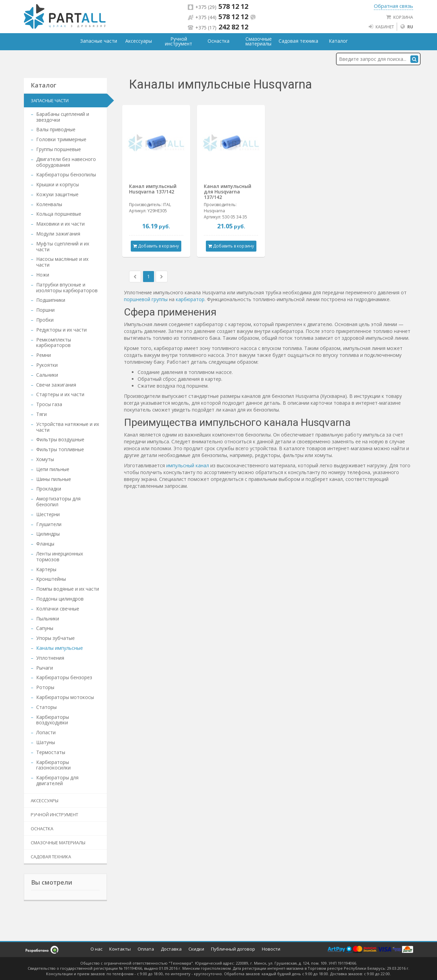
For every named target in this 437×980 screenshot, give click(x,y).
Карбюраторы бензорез (64, 677)
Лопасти (46, 732)
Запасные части (50, 100)
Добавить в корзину (156, 246)
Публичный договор (233, 949)
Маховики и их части (60, 224)
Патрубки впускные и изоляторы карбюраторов (67, 287)
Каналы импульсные (60, 648)
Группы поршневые (59, 149)
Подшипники (51, 300)
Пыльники (48, 619)
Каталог (338, 41)
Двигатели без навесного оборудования (66, 162)
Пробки (45, 320)
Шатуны (46, 742)
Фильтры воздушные (60, 439)
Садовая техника (51, 857)
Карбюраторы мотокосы (65, 697)
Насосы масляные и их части (62, 262)
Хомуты (45, 459)
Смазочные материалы (58, 843)
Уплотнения (50, 658)
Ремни (44, 355)
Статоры (46, 707)
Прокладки (49, 489)
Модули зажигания (58, 234)
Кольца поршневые (59, 214)
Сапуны (45, 628)
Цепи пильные (53, 469)
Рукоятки (47, 365)
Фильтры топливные (60, 449)
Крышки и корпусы (58, 184)
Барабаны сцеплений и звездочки (63, 117)
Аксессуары (45, 801)
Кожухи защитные (57, 194)
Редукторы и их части (61, 330)
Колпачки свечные (58, 609)
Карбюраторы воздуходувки (53, 720)
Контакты (120, 949)
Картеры (46, 569)
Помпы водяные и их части (68, 589)
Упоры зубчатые (55, 638)
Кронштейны (51, 579)
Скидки (196, 949)
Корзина (399, 17)
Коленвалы (49, 204)
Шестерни (48, 514)
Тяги (41, 414)
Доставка (171, 949)
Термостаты (51, 752)
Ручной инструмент (54, 815)
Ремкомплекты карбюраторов (54, 343)
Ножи (43, 275)
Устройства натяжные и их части (68, 427)
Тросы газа (49, 404)
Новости (271, 949)
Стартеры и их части (60, 394)
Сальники (47, 375)
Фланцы (45, 544)
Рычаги (45, 668)
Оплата (146, 949)
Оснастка (42, 829)
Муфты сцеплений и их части (63, 246)
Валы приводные (56, 129)
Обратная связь (393, 6)
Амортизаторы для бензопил (58, 501)
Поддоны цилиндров (60, 599)
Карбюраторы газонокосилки (53, 765)
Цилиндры (48, 534)
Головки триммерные (61, 139)
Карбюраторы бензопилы (66, 174)
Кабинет (381, 27)
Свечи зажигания (56, 385)
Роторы (45, 687)
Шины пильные (54, 479)
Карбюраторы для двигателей (57, 780)
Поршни (45, 310)
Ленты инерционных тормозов (60, 556)
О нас (96, 949)
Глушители (49, 524)
